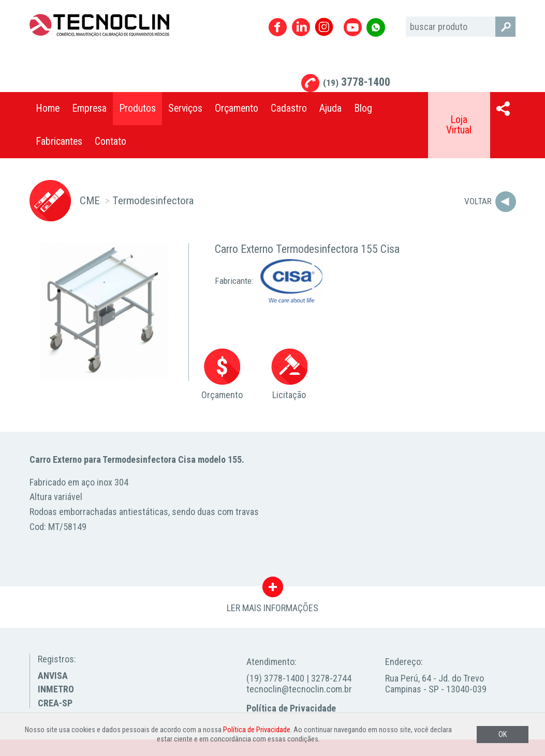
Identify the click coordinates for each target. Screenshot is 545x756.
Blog (363, 108)
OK (503, 735)
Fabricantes (59, 141)
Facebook (278, 27)
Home (48, 108)
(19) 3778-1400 (275, 678)
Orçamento (237, 108)
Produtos (137, 108)
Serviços (185, 108)
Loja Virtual (459, 125)
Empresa (89, 108)
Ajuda (330, 108)
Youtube (353, 27)
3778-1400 (357, 82)
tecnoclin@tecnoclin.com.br (299, 689)
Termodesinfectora (153, 200)
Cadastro (289, 108)
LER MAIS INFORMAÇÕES (272, 589)
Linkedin (301, 27)
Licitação (289, 375)
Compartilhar (503, 109)
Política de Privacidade (291, 708)
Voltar (478, 201)
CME (90, 200)
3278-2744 (331, 678)
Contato (111, 141)
